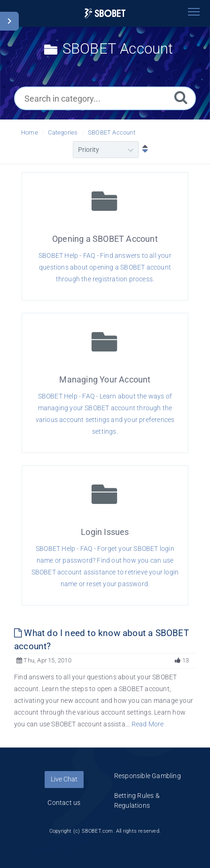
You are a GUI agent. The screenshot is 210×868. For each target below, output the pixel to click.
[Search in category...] (105, 98)
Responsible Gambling (148, 776)
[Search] (181, 97)
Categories (63, 132)
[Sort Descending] (143, 150)
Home (30, 132)
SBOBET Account (112, 132)
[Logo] (105, 13)
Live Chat (64, 779)
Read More (148, 724)
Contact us (64, 803)
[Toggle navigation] (194, 12)
